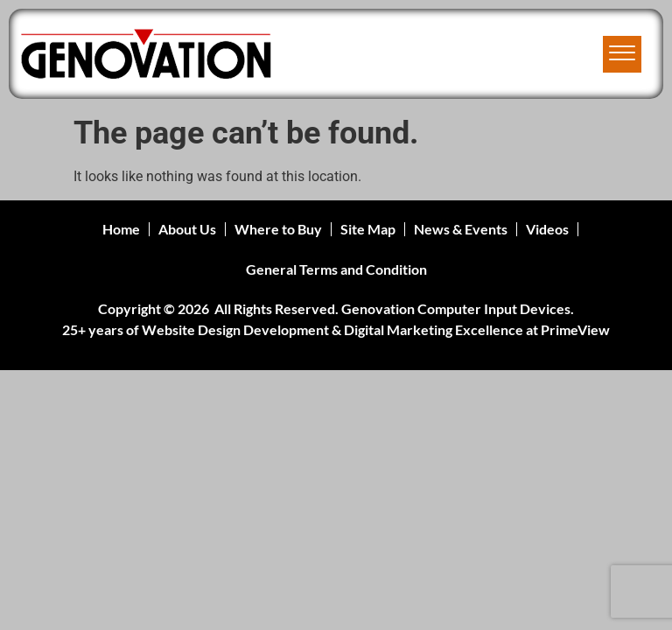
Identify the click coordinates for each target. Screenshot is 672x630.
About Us (187, 229)
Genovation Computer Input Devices (456, 308)
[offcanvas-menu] (622, 54)
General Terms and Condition (336, 269)
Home (121, 229)
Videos (547, 229)
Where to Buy (278, 229)
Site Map (368, 229)
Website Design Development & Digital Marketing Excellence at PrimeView (376, 329)
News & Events (461, 229)
